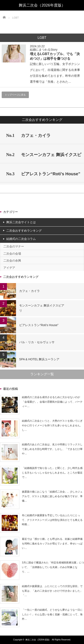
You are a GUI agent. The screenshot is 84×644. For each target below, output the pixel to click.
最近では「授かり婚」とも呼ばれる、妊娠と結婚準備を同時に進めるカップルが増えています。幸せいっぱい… (52, 543)
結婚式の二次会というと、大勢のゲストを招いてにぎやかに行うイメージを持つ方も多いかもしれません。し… (52, 425)
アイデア (9, 268)
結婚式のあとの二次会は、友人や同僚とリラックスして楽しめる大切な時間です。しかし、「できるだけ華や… (52, 449)
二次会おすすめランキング (24, 231)
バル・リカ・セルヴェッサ (37, 342)
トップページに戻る (15, 95)
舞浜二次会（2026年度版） (38, 640)
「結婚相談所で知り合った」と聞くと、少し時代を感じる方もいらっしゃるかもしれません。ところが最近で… (52, 473)
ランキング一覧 (42, 374)
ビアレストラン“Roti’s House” (39, 325)
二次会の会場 (12, 254)
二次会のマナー (14, 246)
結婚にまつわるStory (44, 50)
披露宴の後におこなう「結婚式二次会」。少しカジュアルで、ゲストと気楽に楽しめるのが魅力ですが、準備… (52, 496)
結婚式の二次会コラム (21, 239)
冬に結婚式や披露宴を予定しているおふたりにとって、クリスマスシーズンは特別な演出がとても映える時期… (52, 520)
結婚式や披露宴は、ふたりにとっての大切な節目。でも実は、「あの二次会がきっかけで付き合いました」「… (52, 591)
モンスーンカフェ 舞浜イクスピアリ (42, 308)
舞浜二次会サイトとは (21, 222)
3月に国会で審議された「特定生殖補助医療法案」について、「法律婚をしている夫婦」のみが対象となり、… (53, 567)
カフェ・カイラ (29, 291)
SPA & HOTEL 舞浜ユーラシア (39, 359)
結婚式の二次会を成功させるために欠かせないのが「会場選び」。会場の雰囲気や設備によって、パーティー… (52, 402)
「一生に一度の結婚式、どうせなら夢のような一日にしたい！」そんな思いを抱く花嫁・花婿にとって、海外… (52, 614)
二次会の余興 (12, 261)
